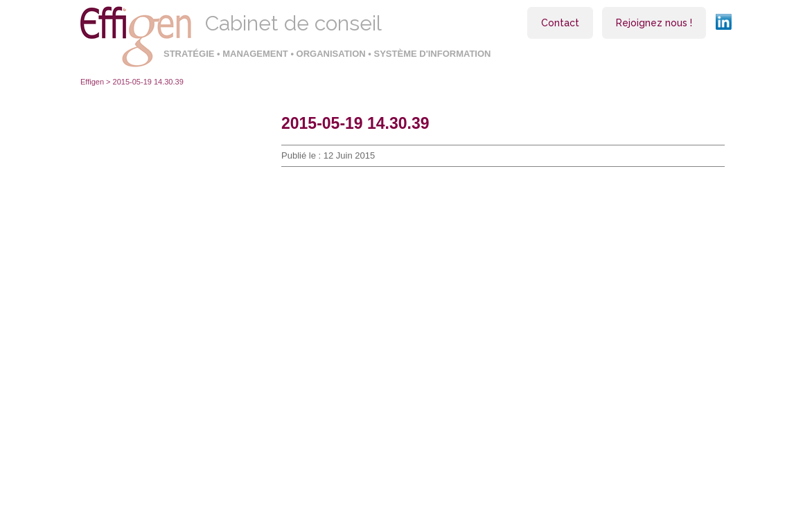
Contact (560, 23)
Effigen (92, 82)
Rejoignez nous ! (654, 23)
